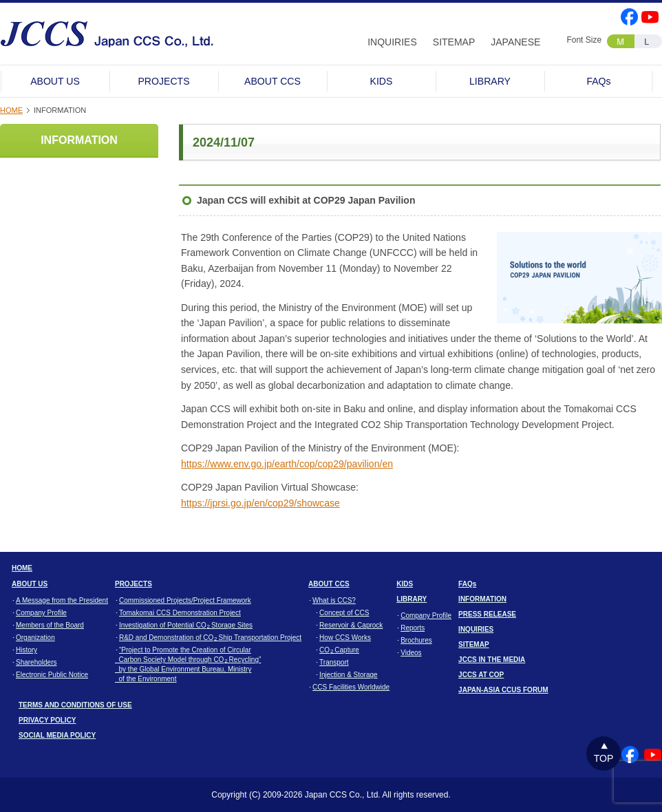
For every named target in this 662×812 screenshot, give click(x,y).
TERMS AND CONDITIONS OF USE (75, 705)
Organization (35, 638)
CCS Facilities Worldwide (351, 687)
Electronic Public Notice (52, 675)
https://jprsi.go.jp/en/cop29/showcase (260, 503)
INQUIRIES (392, 42)
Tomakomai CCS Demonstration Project (180, 613)
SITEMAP (454, 42)
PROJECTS (163, 81)
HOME (11, 110)
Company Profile (41, 613)
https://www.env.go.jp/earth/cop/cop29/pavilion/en (287, 464)
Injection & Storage (349, 675)
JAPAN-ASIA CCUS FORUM (503, 690)
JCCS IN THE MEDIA (492, 660)
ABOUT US (55, 81)
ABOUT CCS (273, 81)
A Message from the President (62, 600)
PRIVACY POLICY (47, 720)
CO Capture (339, 650)
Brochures (416, 640)
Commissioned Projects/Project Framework (185, 600)
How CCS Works (345, 638)
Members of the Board (50, 625)
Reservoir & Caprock (351, 625)
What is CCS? (334, 600)
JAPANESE (515, 42)
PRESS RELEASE (487, 614)
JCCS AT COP (481, 675)
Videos (411, 653)
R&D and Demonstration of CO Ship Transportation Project (210, 638)
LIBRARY (490, 81)
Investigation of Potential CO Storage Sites (186, 625)
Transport (334, 662)
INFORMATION (79, 140)
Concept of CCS (344, 613)
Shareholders (36, 662)
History (26, 650)
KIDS (382, 81)
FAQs (598, 81)
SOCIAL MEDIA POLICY (57, 735)
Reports (413, 628)
